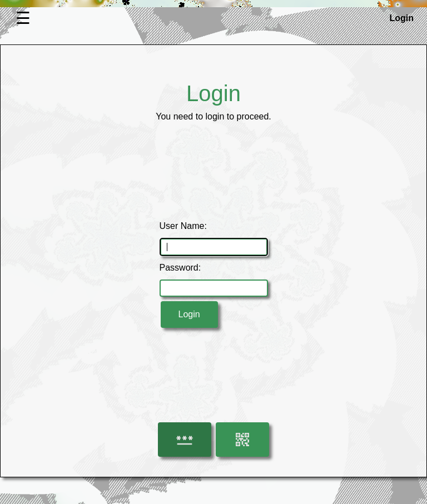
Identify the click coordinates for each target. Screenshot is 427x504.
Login (189, 314)
